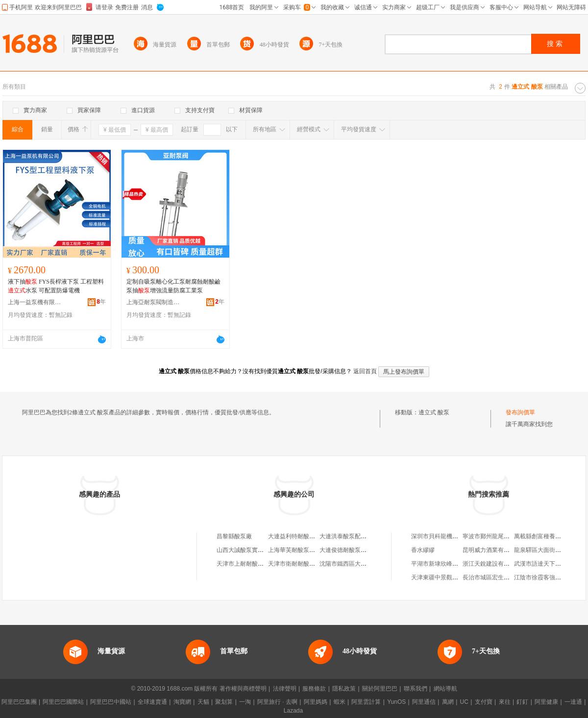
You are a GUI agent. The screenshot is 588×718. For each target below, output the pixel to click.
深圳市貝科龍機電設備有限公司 (452, 536)
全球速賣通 (152, 702)
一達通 (573, 702)
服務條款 (314, 689)
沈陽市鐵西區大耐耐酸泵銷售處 (361, 564)
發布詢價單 (520, 412)
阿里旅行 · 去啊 (277, 702)
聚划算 (224, 702)
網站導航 (445, 689)
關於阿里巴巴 (380, 689)
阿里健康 (546, 702)
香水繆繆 (423, 550)
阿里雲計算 (366, 702)
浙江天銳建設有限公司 (492, 564)
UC (464, 702)
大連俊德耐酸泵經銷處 (349, 550)
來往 (505, 702)
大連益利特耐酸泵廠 (294, 536)
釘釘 (522, 702)
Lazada (293, 711)
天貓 (203, 702)
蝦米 (340, 702)
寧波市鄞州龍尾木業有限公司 (501, 536)
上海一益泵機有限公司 (35, 302)
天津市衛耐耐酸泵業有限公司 (306, 564)
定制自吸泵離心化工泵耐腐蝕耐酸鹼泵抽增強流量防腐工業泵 (173, 286)
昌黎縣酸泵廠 (234, 536)
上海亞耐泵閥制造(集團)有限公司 (153, 302)
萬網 (448, 702)
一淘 (245, 702)
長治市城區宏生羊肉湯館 (495, 577)
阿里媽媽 (316, 702)
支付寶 (484, 702)
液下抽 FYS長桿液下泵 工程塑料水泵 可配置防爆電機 (56, 286)
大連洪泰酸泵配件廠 (346, 536)
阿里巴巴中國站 (111, 702)
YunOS (396, 702)
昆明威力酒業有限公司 (492, 550)
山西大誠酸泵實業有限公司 (252, 550)
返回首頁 (365, 371)
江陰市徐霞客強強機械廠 (546, 577)
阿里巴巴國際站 (63, 702)
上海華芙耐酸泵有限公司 (300, 550)
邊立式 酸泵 (434, 412)
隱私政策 (344, 689)
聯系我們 (416, 689)
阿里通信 (424, 702)
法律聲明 (285, 689)
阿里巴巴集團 (19, 702)
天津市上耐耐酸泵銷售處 (249, 564)
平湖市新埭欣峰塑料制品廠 (446, 564)
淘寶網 (182, 702)
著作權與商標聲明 (243, 689)
